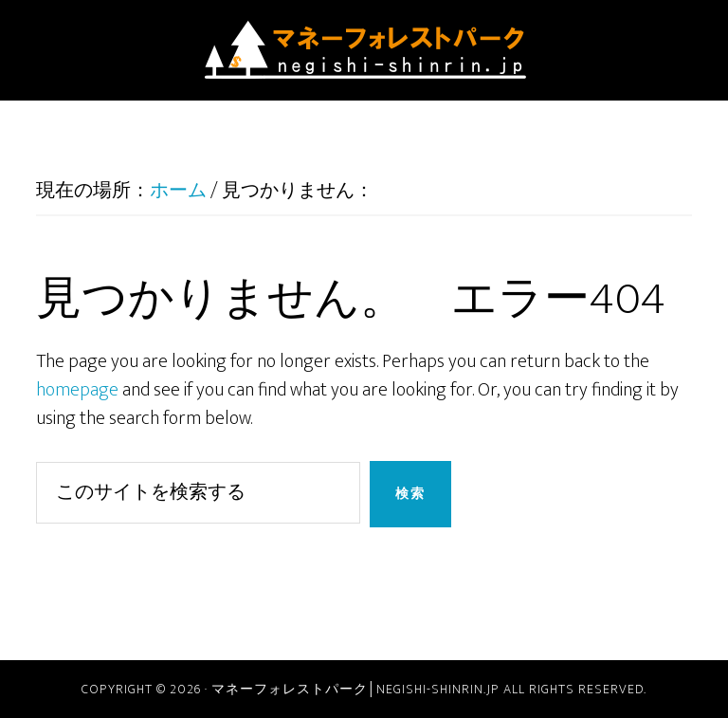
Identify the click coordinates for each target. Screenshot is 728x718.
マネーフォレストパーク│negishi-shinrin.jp (364, 50)
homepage (77, 390)
